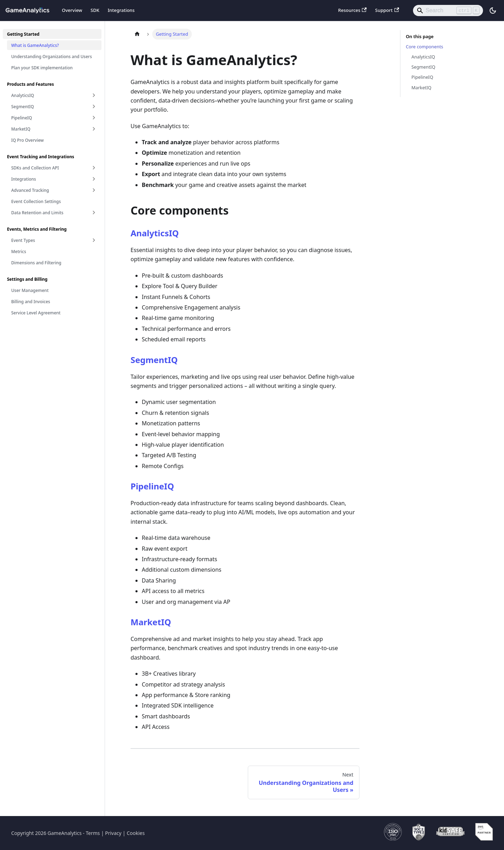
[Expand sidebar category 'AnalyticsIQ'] (94, 95)
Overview (72, 10)
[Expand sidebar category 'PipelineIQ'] (94, 118)
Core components (425, 47)
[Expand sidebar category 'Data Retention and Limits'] (94, 212)
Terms (93, 833)
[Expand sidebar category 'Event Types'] (94, 240)
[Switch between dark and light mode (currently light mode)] (493, 11)
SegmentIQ (154, 360)
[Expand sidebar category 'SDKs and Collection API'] (94, 168)
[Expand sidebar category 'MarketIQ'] (94, 129)
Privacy (113, 833)
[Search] (448, 11)
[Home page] (137, 34)
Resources (352, 10)
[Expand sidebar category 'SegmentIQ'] (94, 106)
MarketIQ (151, 622)
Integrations (121, 10)
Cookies (136, 833)
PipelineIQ (152, 486)
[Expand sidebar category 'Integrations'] (94, 179)
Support (387, 10)
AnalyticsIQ (155, 233)
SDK (95, 10)
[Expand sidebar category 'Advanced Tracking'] (94, 190)
